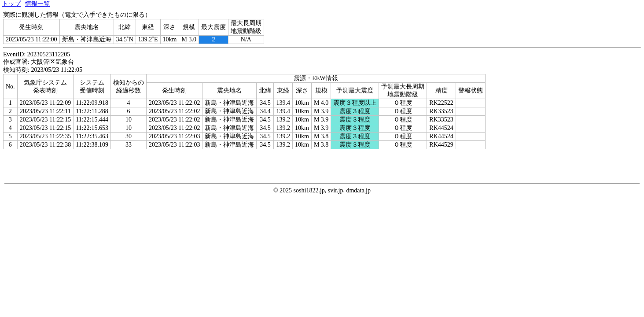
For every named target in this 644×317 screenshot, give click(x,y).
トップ (11, 4)
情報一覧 (37, 4)
